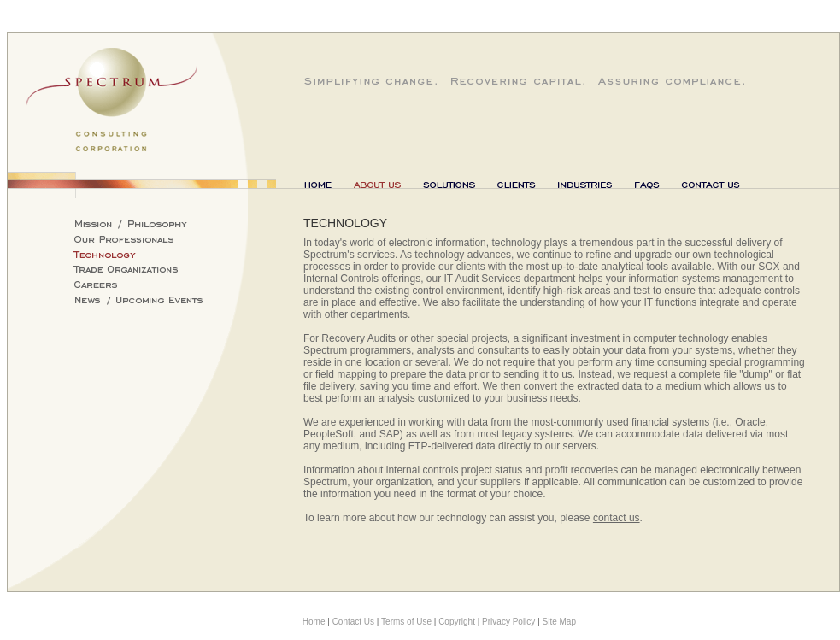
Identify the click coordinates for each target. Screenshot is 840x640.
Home (314, 622)
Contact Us (353, 622)
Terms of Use (406, 622)
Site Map (559, 622)
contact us (617, 518)
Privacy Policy (508, 622)
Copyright (457, 622)
